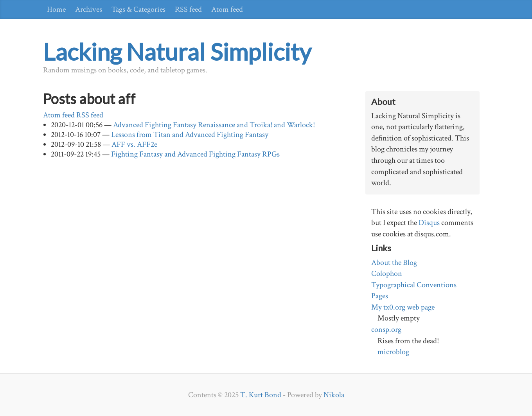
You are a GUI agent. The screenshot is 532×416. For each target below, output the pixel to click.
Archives (89, 9)
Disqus (429, 223)
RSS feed (188, 9)
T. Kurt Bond (261, 395)
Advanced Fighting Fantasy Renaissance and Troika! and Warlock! (214, 125)
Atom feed (227, 9)
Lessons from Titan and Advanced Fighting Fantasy (190, 135)
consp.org (386, 330)
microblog (393, 352)
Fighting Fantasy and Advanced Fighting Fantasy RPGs (195, 154)
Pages (380, 296)
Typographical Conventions (414, 285)
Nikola (334, 395)
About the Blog (394, 263)
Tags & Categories (138, 9)
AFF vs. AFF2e (134, 144)
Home (56, 9)
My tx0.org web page (403, 307)
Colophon (387, 274)
